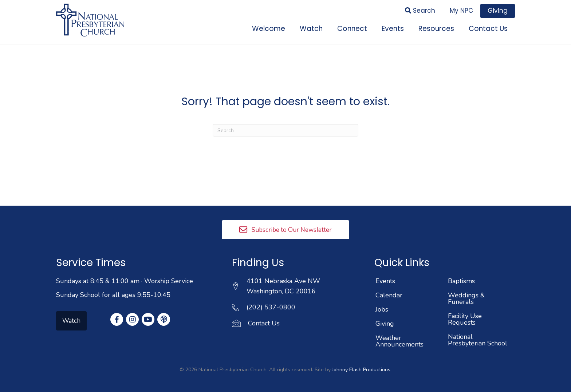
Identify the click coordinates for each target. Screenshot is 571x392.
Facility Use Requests (465, 319)
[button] (285, 230)
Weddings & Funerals (466, 298)
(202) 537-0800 (271, 307)
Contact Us (264, 323)
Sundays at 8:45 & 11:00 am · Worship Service (125, 281)
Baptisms (461, 281)
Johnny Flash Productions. (362, 370)
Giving (385, 324)
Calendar (389, 295)
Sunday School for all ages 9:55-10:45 (113, 295)
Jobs (382, 309)
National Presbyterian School (478, 340)
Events (385, 281)
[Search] (285, 130)
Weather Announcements (399, 341)
